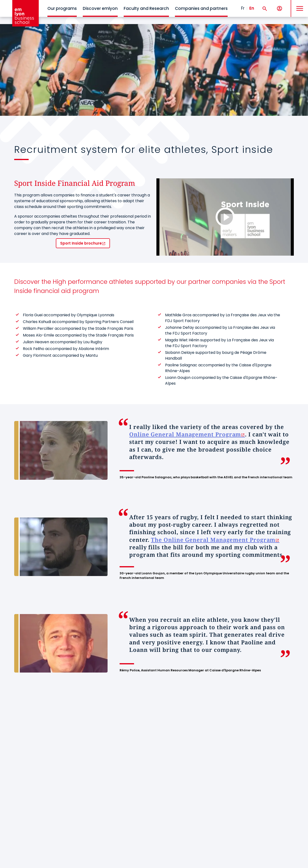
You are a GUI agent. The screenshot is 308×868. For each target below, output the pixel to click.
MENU (298, 5)
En (252, 8)
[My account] (279, 9)
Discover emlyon (100, 8)
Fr (243, 8)
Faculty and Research (146, 8)
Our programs (62, 8)
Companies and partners (201, 8)
